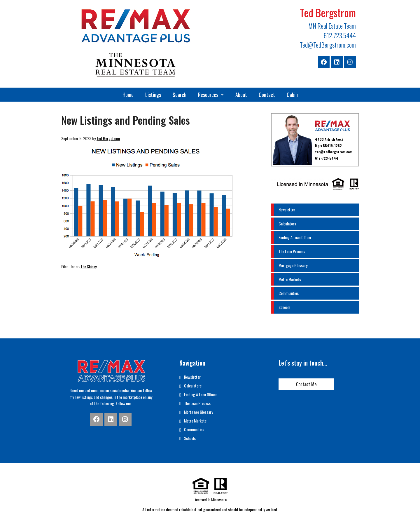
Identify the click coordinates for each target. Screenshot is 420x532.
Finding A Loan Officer (295, 237)
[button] (211, 95)
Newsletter (287, 210)
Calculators (287, 224)
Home (128, 95)
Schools (284, 307)
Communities (289, 293)
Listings (153, 95)
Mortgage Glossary (293, 265)
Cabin (292, 95)
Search (180, 95)
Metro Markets (290, 279)
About (241, 95)
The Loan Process (292, 251)
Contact (267, 95)
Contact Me (306, 384)
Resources (211, 95)
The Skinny (89, 266)
